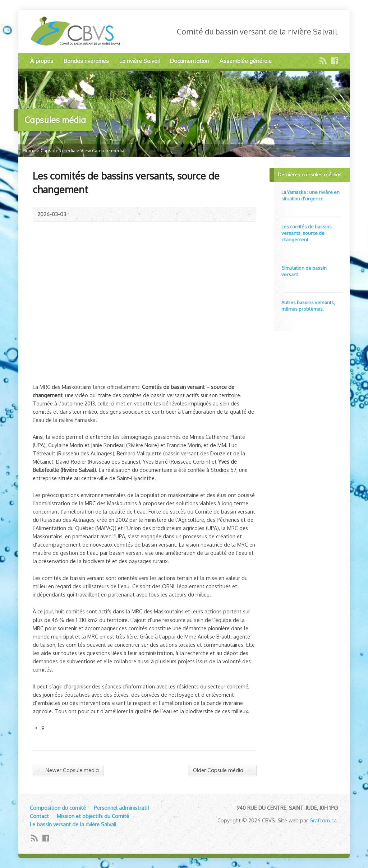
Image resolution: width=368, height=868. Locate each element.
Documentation (189, 61)
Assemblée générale (245, 61)
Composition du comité (58, 808)
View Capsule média (102, 150)
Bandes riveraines (86, 61)
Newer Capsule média (68, 770)
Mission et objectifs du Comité (93, 816)
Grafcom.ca (323, 820)
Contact (39, 816)
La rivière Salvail (139, 61)
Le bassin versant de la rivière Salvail (73, 824)
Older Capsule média (222, 770)
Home (29, 150)
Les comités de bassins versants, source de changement (307, 233)
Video (285, 206)
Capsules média (58, 150)
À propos (42, 61)
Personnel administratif (121, 808)
